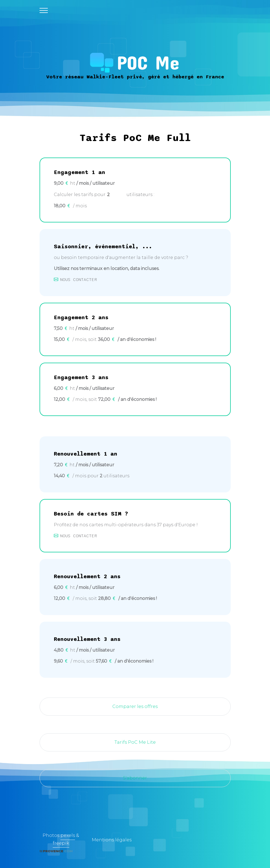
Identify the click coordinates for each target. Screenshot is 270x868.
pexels (68, 835)
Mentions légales (112, 840)
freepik (61, 843)
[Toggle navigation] (44, 10)
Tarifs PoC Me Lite (135, 742)
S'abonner (135, 778)
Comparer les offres (135, 706)
